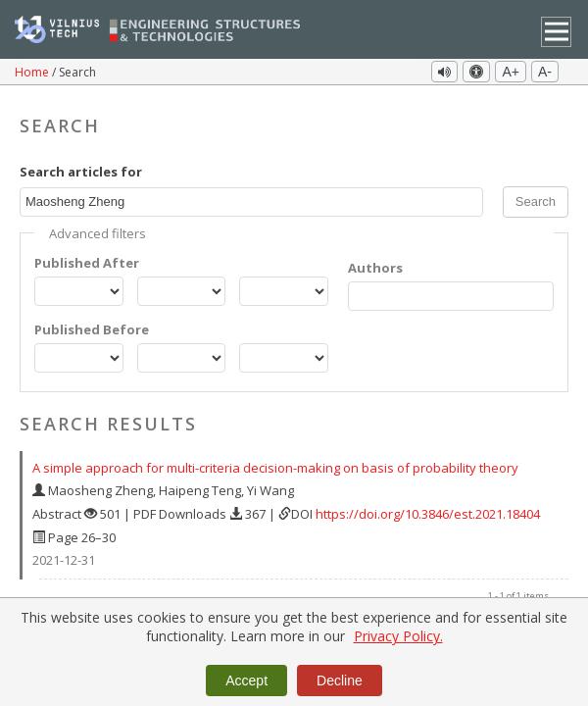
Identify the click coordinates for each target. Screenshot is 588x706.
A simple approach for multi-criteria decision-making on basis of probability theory (275, 463)
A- (545, 72)
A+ (511, 72)
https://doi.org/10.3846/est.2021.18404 (428, 509)
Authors (375, 263)
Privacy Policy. (398, 636)
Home (33, 72)
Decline (340, 681)
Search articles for (81, 167)
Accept (246, 681)
